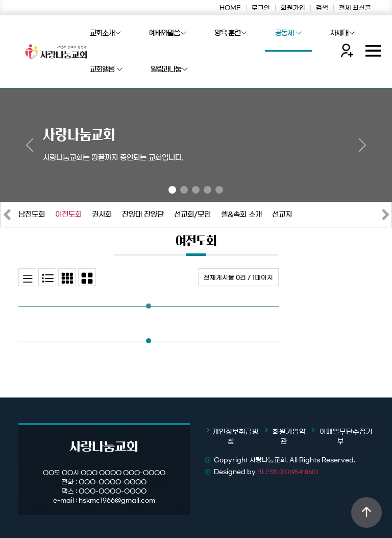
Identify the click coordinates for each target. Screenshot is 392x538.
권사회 (102, 215)
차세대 (342, 34)
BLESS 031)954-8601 (288, 472)
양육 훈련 (231, 34)
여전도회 (68, 215)
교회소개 (105, 34)
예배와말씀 (168, 34)
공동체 (288, 34)
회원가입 (293, 8)
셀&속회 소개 (241, 215)
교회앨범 (106, 70)
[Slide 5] (219, 190)
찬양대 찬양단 (143, 215)
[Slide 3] (196, 190)
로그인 (261, 8)
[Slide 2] (184, 190)
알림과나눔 (169, 70)
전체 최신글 (355, 8)
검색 (322, 8)
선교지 (282, 215)
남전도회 (32, 215)
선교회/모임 (192, 215)
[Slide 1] (172, 190)
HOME (230, 8)
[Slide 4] (207, 190)
